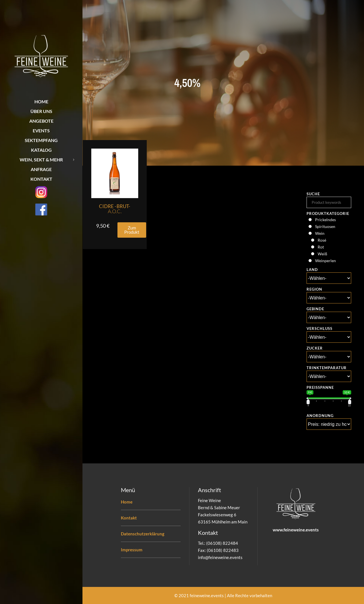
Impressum (132, 550)
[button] (132, 230)
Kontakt (129, 518)
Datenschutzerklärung (143, 534)
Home (127, 502)
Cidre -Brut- (115, 209)
